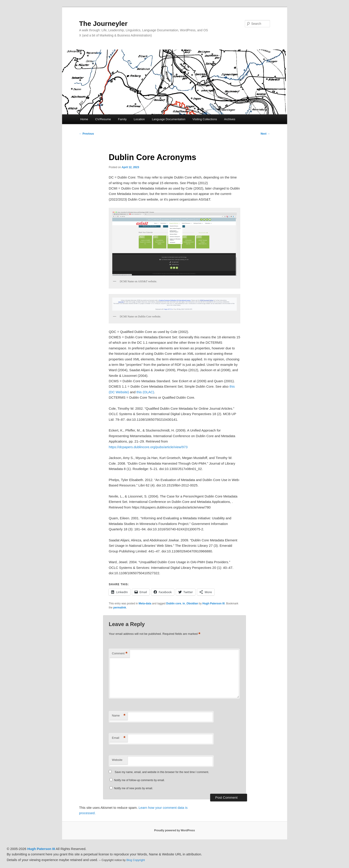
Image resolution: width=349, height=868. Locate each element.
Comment (120, 654)
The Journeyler (103, 24)
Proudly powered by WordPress (174, 830)
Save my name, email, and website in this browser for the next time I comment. (162, 772)
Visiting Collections (205, 119)
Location (139, 119)
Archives (230, 119)
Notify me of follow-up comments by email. (139, 780)
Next (265, 134)
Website (117, 760)
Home (84, 119)
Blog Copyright (136, 860)
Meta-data (145, 604)
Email (119, 738)
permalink (120, 608)
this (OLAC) (145, 392)
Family (122, 119)
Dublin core (174, 604)
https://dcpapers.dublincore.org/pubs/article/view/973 (148, 447)
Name (119, 716)
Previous (87, 134)
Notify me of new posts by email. (134, 788)
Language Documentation (169, 119)
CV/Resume (103, 119)
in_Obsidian (190, 604)
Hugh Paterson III (214, 604)
